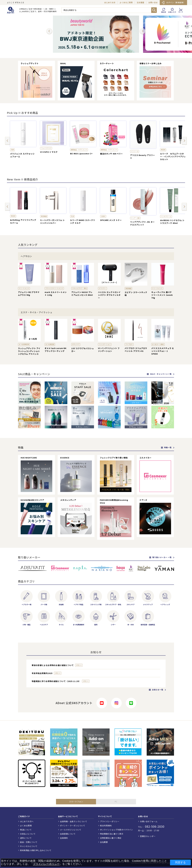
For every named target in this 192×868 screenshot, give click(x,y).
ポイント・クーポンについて (73, 826)
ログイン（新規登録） (176, 2)
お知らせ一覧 (156, 690)
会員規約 (64, 838)
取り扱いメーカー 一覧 (160, 557)
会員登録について (68, 834)
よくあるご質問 (126, 2)
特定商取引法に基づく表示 (112, 834)
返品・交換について (29, 842)
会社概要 (104, 842)
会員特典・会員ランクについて (74, 821)
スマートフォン (76, 802)
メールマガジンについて (71, 830)
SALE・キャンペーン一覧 (159, 374)
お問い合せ (153, 2)
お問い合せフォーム (149, 821)
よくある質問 (26, 826)
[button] (49, 31)
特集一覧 (166, 447)
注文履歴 (141, 2)
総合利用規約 (106, 826)
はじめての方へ (27, 821)
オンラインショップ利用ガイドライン (116, 830)
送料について (26, 838)
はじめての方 (110, 2)
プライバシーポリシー (110, 821)
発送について (26, 830)
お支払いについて (28, 834)
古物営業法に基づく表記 (111, 838)
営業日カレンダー (148, 836)
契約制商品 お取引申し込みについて (36, 850)
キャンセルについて (29, 846)
